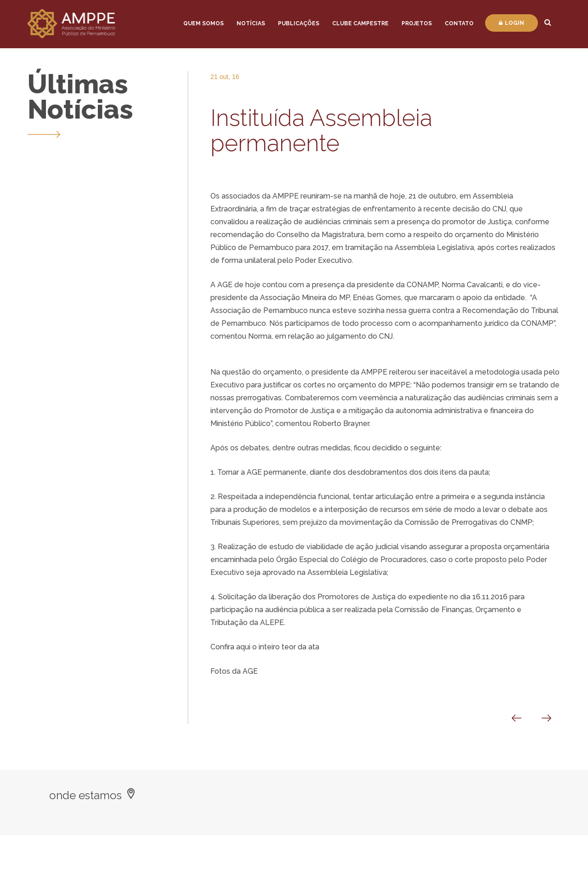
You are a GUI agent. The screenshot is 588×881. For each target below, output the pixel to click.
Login (512, 23)
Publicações (299, 23)
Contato (459, 23)
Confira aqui (230, 647)
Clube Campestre (360, 23)
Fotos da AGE (234, 671)
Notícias (251, 23)
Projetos (417, 23)
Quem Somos (204, 23)
